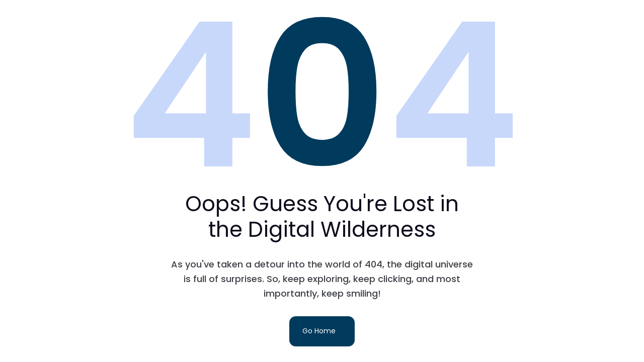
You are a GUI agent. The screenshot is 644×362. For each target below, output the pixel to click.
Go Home (319, 331)
